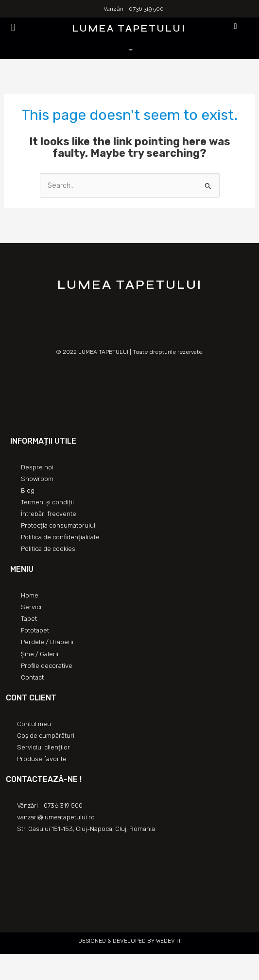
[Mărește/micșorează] (74, 962)
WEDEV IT (168, 941)
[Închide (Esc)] (10, 962)
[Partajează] (31, 962)
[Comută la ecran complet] (52, 962)
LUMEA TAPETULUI (129, 28)
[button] (13, 27)
